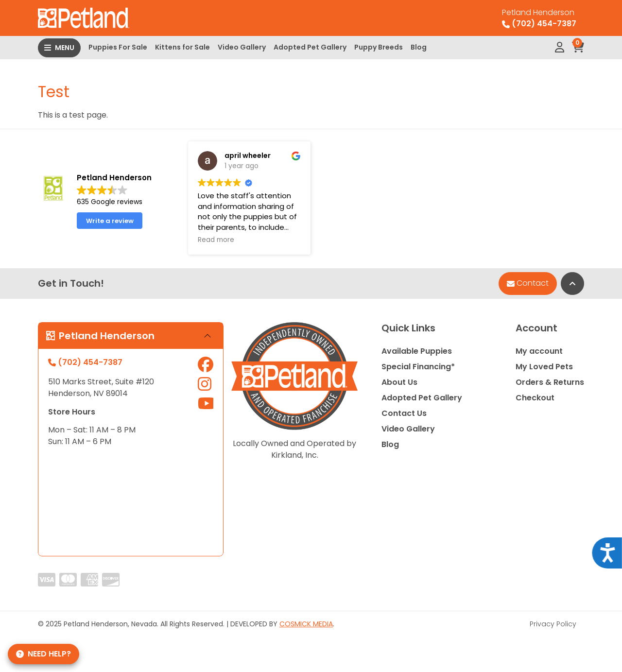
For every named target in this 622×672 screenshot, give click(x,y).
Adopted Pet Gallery (310, 47)
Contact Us (404, 413)
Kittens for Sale (182, 47)
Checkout (535, 398)
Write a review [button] (110, 221)
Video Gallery (242, 47)
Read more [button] (216, 240)
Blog (419, 47)
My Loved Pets (544, 367)
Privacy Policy (553, 624)
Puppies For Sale (118, 47)
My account (539, 351)
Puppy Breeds (379, 47)
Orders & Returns (550, 382)
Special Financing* (418, 367)
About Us (399, 382)
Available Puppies (417, 351)
